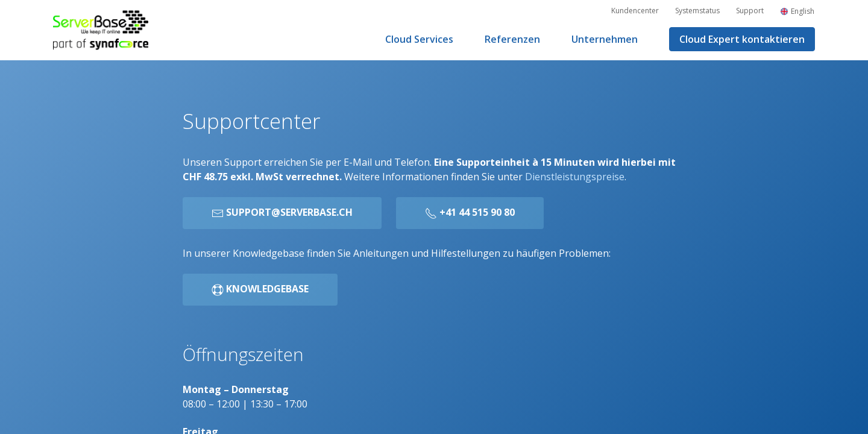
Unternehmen (605, 39)
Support (750, 11)
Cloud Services (419, 39)
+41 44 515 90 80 (470, 212)
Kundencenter (635, 11)
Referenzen (512, 39)
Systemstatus (697, 11)
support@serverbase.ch (282, 212)
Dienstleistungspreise (575, 177)
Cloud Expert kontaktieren (742, 39)
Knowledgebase (260, 289)
